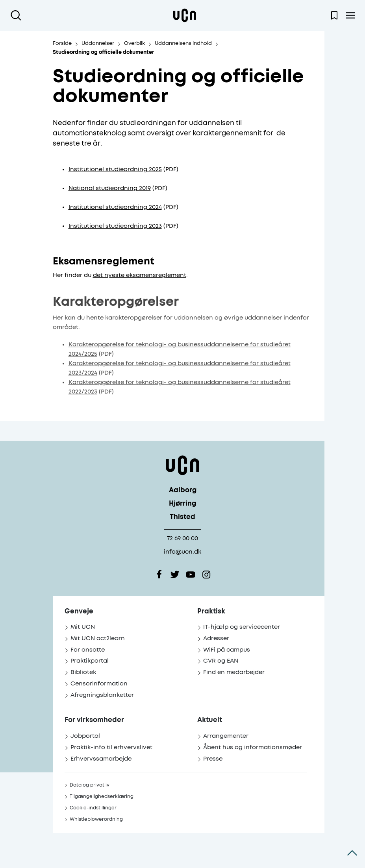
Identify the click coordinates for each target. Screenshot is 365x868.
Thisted (182, 517)
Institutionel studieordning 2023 (115, 226)
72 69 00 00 (182, 538)
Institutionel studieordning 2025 (115, 169)
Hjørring (182, 504)
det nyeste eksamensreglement (140, 275)
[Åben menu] (350, 15)
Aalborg (183, 490)
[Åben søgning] (18, 15)
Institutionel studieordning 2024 (115, 207)
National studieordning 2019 (110, 188)
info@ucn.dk (182, 552)
